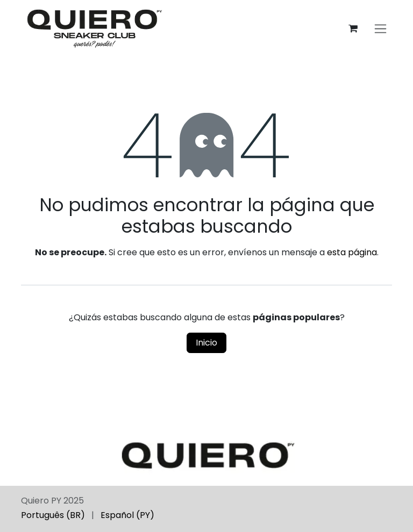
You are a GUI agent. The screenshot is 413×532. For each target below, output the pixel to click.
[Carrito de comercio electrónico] (353, 28)
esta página (352, 252)
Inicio (206, 343)
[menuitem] (53, 515)
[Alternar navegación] (380, 29)
